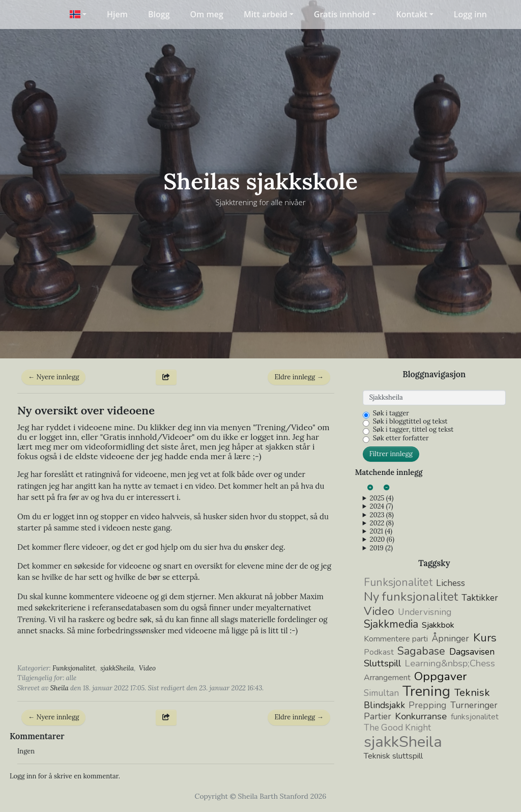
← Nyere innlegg (53, 377)
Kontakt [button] (412, 14)
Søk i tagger (391, 413)
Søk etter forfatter (401, 438)
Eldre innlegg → (299, 377)
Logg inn (470, 14)
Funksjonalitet (74, 668)
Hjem (117, 14)
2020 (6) (382, 540)
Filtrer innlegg (391, 454)
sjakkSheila (117, 668)
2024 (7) (381, 507)
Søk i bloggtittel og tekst (410, 422)
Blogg (159, 14)
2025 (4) (381, 498)
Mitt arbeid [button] (266, 14)
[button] (78, 14)
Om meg (207, 14)
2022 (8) (381, 523)
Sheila (60, 688)
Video (147, 668)
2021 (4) (381, 531)
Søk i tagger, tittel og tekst (413, 430)
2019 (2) (381, 548)
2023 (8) (381, 515)
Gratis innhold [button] (342, 14)
